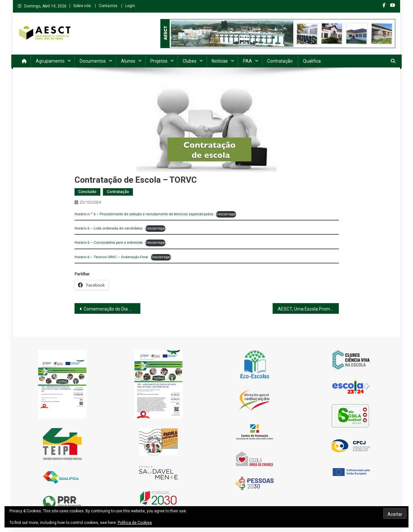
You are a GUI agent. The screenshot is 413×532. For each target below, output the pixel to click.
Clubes (190, 61)
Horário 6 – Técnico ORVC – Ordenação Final (111, 257)
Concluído (87, 192)
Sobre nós (82, 6)
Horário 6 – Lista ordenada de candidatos (109, 228)
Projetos (159, 61)
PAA (247, 61)
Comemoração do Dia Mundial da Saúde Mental (112, 309)
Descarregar (226, 214)
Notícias (220, 61)
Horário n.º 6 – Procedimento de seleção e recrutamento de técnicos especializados (144, 214)
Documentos (93, 61)
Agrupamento (50, 61)
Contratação (280, 61)
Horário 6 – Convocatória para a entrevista (109, 243)
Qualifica (312, 61)
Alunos (128, 61)
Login (130, 6)
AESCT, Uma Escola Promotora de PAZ (308, 309)
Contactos (108, 6)
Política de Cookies (135, 523)
